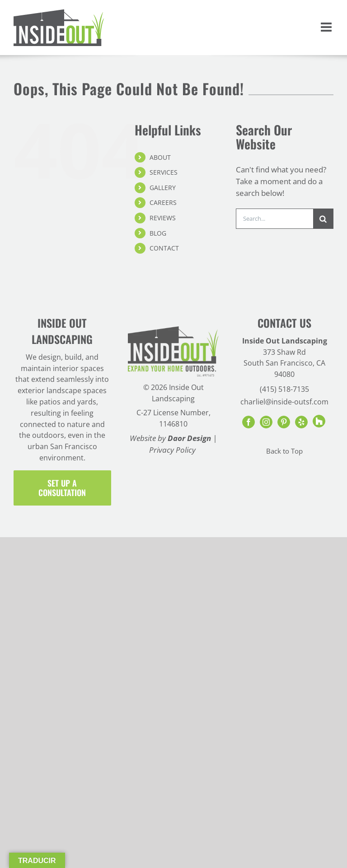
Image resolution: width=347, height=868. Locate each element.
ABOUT (160, 157)
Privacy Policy (172, 450)
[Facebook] (249, 422)
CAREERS (163, 202)
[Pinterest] (284, 422)
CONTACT (164, 248)
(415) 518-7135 (284, 389)
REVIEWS (163, 218)
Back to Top (284, 451)
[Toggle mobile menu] (327, 27)
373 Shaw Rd (284, 352)
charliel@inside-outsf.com (284, 402)
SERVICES (164, 172)
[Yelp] (301, 422)
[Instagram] (266, 422)
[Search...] (274, 219)
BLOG (158, 233)
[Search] (323, 219)
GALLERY (163, 188)
